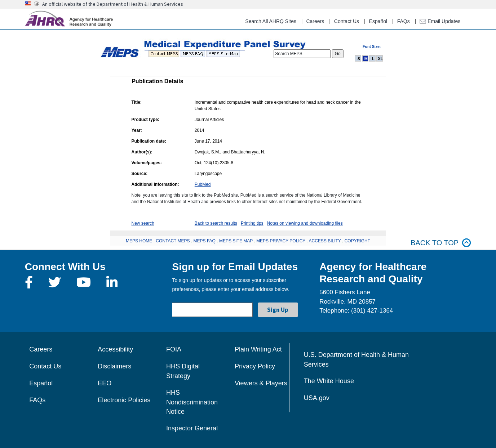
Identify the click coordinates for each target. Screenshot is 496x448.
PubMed (203, 184)
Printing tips (252, 223)
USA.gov (317, 398)
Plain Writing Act (258, 349)
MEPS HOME (139, 241)
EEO (105, 383)
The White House (329, 381)
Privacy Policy (255, 366)
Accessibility (115, 349)
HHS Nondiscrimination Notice (192, 402)
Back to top (441, 243)
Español (378, 21)
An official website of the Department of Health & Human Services (113, 4)
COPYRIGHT (357, 241)
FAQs (404, 21)
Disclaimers (114, 366)
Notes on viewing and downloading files (305, 223)
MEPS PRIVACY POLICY (281, 241)
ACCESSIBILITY (325, 241)
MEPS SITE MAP (236, 241)
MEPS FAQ (205, 241)
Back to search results (216, 223)
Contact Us (347, 21)
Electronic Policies (124, 400)
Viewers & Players (261, 383)
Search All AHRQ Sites (271, 21)
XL (380, 59)
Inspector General (192, 428)
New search (143, 223)
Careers (315, 21)
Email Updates (440, 21)
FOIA (174, 349)
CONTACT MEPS (173, 241)
